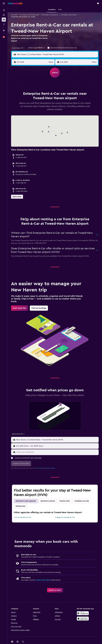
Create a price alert (43, 580)
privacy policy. (51, 468)
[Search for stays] (4, 15)
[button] (4, 3)
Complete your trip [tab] (82, 501)
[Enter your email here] (57, 452)
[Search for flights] (4, 10)
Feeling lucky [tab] (21, 506)
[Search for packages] (4, 24)
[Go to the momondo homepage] (15, 3)
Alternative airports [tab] (48, 501)
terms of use (40, 468)
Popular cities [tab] (65, 501)
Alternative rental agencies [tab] (26, 501)
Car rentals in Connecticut (50, 15)
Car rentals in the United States (29, 15)
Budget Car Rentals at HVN (65, 517)
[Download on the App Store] (83, 619)
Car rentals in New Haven (69, 15)
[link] (19, 308)
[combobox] (18, 48)
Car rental (14, 15)
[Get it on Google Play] (83, 613)
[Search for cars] (4, 20)
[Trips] (4, 31)
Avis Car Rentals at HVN (23, 517)
